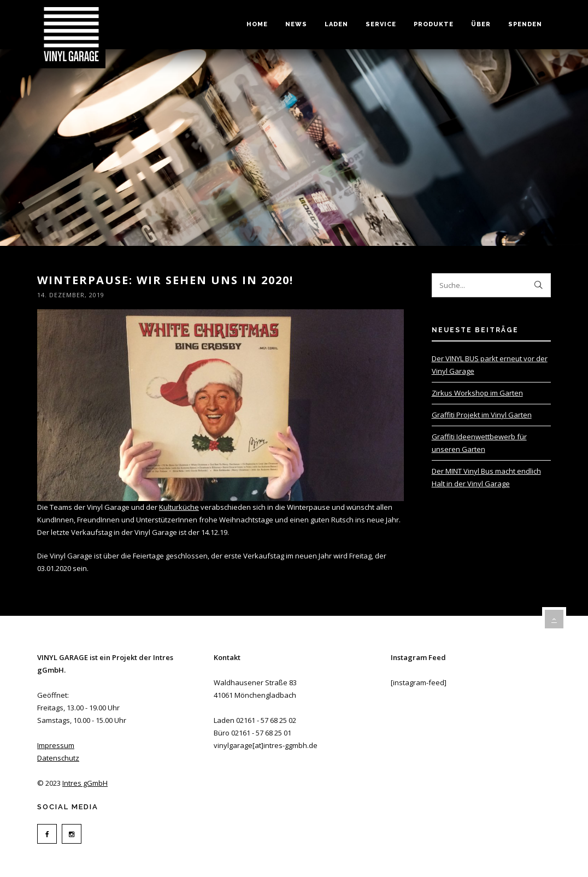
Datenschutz (58, 758)
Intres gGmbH (85, 783)
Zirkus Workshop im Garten (477, 393)
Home (257, 24)
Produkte (434, 24)
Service (381, 24)
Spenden (525, 24)
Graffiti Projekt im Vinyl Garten (482, 415)
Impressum (56, 745)
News (296, 24)
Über (481, 24)
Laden (336, 24)
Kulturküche (179, 507)
